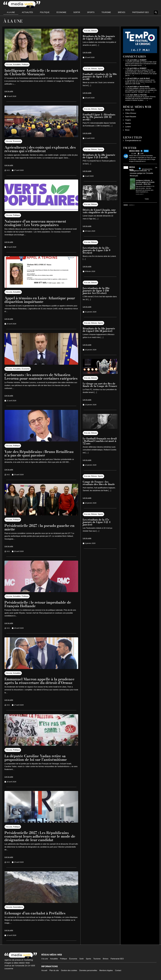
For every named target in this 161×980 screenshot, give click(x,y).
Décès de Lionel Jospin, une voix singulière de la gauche (100, 211)
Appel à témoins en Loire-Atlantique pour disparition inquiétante (40, 300)
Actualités (27, 12)
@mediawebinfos (147, 169)
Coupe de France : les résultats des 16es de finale (99, 483)
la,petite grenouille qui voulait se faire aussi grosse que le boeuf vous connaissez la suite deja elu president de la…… (141, 64)
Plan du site (54, 970)
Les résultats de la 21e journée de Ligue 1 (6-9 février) (96, 250)
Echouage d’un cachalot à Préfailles (35, 913)
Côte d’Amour (131, 113)
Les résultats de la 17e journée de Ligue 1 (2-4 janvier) (97, 522)
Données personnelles (88, 970)
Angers (128, 120)
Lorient (128, 127)
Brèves (122, 12)
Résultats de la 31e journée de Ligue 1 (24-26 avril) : (99, 37)
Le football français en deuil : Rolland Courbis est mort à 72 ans (100, 441)
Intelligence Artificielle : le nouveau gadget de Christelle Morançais (41, 72)
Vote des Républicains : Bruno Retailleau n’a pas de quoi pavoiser (39, 453)
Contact (118, 970)
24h (156, 168)
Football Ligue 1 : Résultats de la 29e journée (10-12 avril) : (99, 117)
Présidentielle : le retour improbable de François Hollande (38, 604)
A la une (11, 12)
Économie (61, 12)
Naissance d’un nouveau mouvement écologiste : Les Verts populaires (35, 223)
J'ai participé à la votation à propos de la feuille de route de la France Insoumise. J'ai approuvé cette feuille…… (140, 82)
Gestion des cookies (69, 970)
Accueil (44, 970)
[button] (156, 12)
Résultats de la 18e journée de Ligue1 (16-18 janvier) (99, 330)
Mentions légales (106, 970)
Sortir (77, 12)
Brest (127, 130)
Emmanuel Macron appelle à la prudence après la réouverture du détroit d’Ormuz (39, 681)
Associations (18, 907)
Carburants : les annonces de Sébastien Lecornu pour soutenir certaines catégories (41, 377)
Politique (45, 12)
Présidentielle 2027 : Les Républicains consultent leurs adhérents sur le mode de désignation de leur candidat (40, 836)
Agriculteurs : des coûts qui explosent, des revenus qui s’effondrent (40, 149)
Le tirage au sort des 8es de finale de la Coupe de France (100, 385)
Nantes (128, 123)
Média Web (130, 110)
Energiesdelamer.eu (133, 140)
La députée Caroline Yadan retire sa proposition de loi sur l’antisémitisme (36, 758)
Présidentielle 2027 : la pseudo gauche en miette (40, 527)
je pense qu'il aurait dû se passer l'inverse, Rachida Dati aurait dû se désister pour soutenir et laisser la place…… (141, 98)
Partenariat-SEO (141, 12)
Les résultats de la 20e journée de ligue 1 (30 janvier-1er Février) (96, 291)
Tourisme (106, 12)
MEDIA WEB (132, 169)
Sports (91, 12)
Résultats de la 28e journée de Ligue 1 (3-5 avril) (99, 156)
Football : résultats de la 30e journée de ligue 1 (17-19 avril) (100, 77)
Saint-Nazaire (131, 117)
